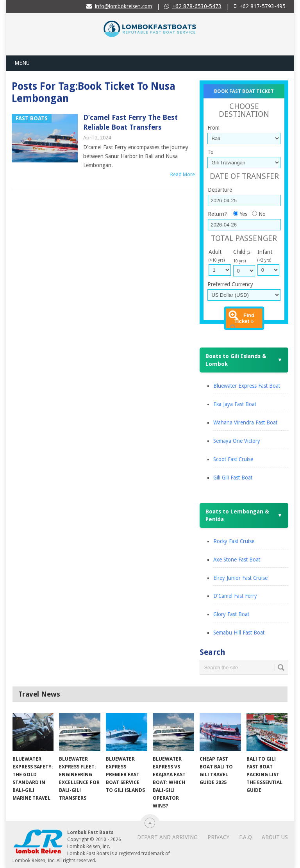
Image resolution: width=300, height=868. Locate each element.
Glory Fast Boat (231, 614)
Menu (22, 63)
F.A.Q (246, 837)
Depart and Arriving (167, 837)
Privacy (218, 837)
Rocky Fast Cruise (234, 541)
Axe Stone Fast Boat (237, 560)
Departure (220, 190)
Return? (217, 214)
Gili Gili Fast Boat (233, 478)
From (213, 128)
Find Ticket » (244, 318)
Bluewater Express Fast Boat (247, 386)
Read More (183, 174)
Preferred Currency (230, 284)
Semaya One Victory (237, 441)
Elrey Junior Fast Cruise (240, 578)
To (211, 152)
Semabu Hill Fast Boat (239, 633)
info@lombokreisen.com (123, 6)
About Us (275, 837)
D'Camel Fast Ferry (235, 596)
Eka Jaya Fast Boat (235, 404)
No (262, 214)
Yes (244, 214)
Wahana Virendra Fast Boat (245, 422)
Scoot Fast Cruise (233, 459)
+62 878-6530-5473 (197, 6)
